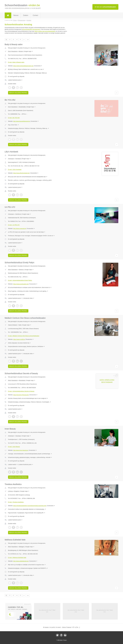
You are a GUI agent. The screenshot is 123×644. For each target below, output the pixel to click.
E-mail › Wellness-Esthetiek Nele (17, 558)
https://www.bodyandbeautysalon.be (23, 66)
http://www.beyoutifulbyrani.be (21, 121)
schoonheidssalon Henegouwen (31, 29)
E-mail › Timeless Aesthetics (16, 502)
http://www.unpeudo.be (20, 229)
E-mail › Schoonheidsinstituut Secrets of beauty (21, 391)
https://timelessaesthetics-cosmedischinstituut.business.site (30, 506)
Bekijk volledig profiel (18, 93)
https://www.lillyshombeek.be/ (21, 173)
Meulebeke (22, 380)
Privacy (65, 640)
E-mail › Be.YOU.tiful (14, 118)
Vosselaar (18, 436)
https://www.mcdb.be (19, 339)
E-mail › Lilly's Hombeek (15, 170)
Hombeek (18, 159)
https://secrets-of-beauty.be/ (21, 395)
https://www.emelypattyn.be (21, 284)
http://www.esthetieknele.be (21, 561)
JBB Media (60, 640)
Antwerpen (11, 159)
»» (28, 40)
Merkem (21, 270)
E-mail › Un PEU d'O (14, 225)
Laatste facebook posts (15, 80)
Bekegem (22, 547)
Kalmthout (18, 214)
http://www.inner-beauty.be (21, 450)
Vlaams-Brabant (13, 325)
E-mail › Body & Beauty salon (16, 62)
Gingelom (17, 491)
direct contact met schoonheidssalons (45, 31)
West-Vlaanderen (13, 270)
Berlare (21, 51)
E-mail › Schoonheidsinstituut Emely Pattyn (20, 280)
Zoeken (26, 15)
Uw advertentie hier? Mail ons (47, 611)
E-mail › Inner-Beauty (14, 447)
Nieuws (16, 15)
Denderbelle (22, 107)
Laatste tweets (13, 464)
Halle (20, 325)
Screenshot (38, 66)
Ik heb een (105, 7)
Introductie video (29, 298)
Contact (35, 15)
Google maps (28, 51)
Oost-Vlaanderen (13, 51)
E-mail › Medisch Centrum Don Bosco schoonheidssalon (24, 336)
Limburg (10, 491)
